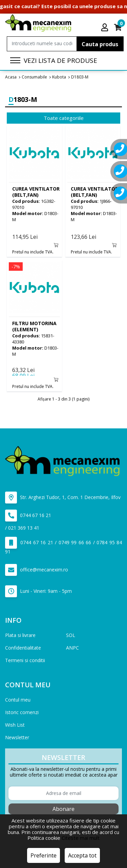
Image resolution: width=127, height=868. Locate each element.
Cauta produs (100, 44)
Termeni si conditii (25, 660)
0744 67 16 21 (28, 516)
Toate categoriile (64, 118)
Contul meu (18, 700)
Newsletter (17, 737)
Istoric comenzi (22, 712)
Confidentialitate (23, 648)
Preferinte (44, 855)
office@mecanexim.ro (37, 570)
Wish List (15, 725)
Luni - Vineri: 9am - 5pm (38, 591)
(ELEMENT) (34, 326)
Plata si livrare (20, 635)
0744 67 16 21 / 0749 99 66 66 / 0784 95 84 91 (63, 546)
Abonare (63, 809)
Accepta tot (82, 855)
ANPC (72, 648)
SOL (71, 635)
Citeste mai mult (81, 838)
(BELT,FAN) (36, 192)
